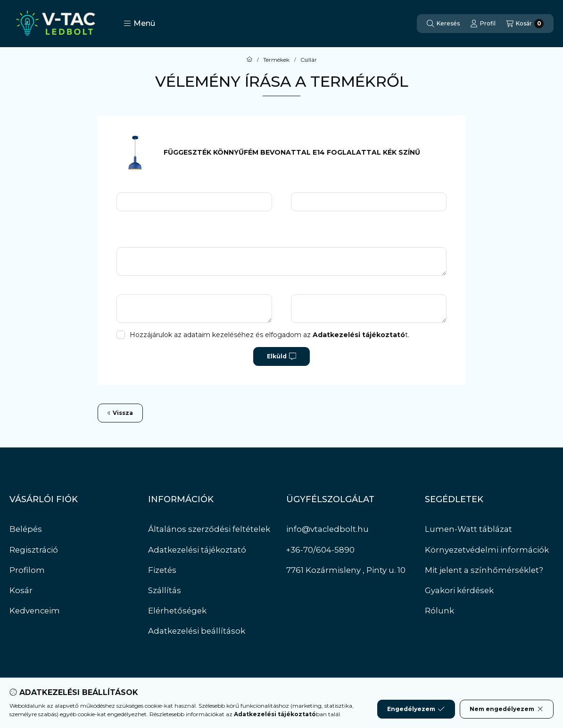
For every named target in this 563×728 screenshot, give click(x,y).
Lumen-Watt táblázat (468, 529)
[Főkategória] (249, 60)
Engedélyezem (416, 709)
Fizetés (162, 570)
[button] (139, 24)
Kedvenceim (35, 611)
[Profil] (483, 24)
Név (133, 186)
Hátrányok (319, 288)
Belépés (26, 529)
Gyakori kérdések (459, 590)
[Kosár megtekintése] (525, 24)
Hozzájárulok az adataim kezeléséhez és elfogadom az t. (269, 335)
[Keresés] (443, 24)
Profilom (27, 570)
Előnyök (140, 288)
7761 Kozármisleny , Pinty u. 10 (346, 570)
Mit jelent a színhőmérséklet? (484, 570)
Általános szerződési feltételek (209, 529)
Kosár (21, 590)
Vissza (120, 413)
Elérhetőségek (177, 611)
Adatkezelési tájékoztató (197, 550)
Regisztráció (34, 550)
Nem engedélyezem (507, 709)
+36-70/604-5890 (320, 550)
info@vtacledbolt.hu (327, 529)
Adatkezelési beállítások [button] (197, 631)
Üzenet (139, 241)
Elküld (281, 356)
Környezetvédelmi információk (487, 550)
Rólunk (439, 611)
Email (310, 186)
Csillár (309, 60)
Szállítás (165, 590)
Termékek (276, 60)
